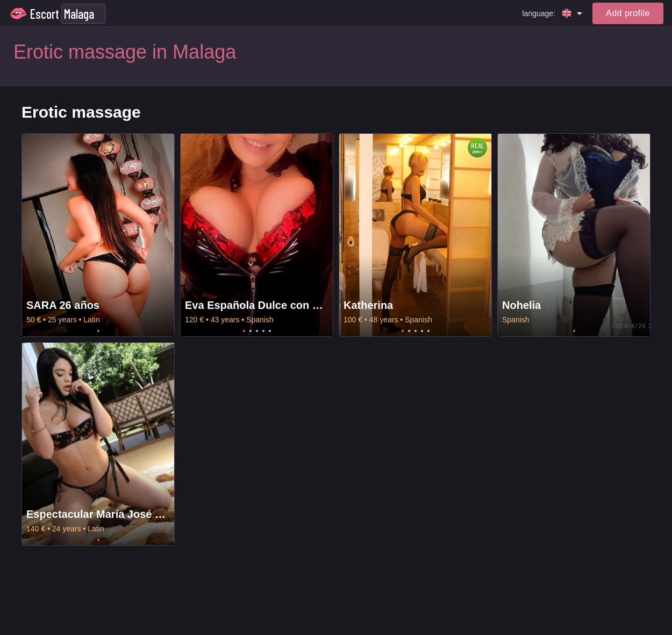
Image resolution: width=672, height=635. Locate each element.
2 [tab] (251, 331)
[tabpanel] (98, 235)
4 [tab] (263, 331)
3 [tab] (257, 331)
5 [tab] (270, 331)
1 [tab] (98, 331)
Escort (45, 14)
